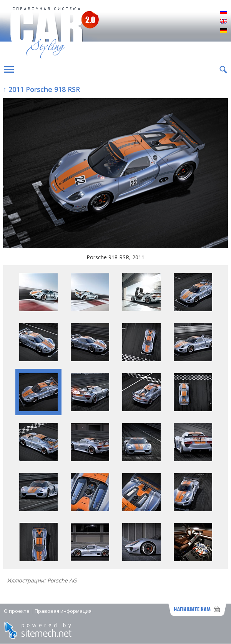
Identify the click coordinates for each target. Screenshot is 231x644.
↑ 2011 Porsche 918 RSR (42, 89)
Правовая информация (63, 611)
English (224, 22)
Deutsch (224, 31)
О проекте (17, 611)
